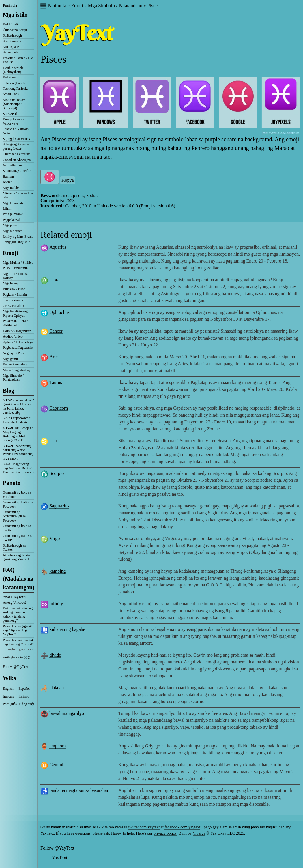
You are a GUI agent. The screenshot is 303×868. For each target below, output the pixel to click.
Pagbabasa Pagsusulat (18, 348)
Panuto (12, 483)
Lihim (7, 209)
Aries (54, 357)
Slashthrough (12, 41)
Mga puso (10, 225)
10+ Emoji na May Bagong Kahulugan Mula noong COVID (18, 434)
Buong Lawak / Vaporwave (14, 121)
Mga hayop (11, 283)
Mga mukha (11, 188)
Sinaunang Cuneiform (18, 171)
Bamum (8, 177)
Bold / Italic (11, 24)
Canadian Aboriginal (17, 160)
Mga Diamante (13, 203)
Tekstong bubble (14, 83)
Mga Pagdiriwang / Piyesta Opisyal (16, 313)
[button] (43, 7)
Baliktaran (10, 77)
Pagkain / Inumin (15, 295)
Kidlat (7, 182)
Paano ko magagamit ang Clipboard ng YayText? (17, 630)
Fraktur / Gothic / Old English (18, 60)
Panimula (10, 5)
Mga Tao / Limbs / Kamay (16, 276)
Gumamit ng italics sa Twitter (18, 538)
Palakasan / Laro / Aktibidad (15, 323)
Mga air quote (13, 231)
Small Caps (11, 94)
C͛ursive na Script (15, 30)
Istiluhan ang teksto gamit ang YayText (16, 557)
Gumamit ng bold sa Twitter (17, 528)
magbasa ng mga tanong (21, 649)
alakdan (57, 688)
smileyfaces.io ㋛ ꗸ (16, 657)
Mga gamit (10, 359)
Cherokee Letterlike (17, 154)
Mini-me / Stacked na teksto (18, 195)
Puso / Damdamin (15, 268)
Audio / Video (13, 336)
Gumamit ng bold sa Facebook (17, 494)
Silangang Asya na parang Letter (16, 146)
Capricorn (59, 408)
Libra (54, 280)
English (8, 689)
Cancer (56, 331)
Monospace (11, 47)
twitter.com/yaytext (144, 827)
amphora (57, 746)
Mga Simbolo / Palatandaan (13, 378)
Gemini (56, 765)
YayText (60, 858)
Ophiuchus (59, 312)
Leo (53, 441)
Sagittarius (59, 506)
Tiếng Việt (27, 704)
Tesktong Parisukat (16, 89)
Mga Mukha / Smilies (18, 263)
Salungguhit (11, 52)
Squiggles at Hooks (16, 139)
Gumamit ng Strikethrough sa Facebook (14, 516)
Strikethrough (12, 35)
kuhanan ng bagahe (67, 629)
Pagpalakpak (12, 220)
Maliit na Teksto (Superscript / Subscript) (14, 104)
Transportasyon (14, 300)
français (8, 696)
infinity (56, 604)
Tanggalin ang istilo (17, 242)
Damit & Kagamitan (17, 331)
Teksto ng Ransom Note (16, 131)
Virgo (55, 538)
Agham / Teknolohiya (18, 342)
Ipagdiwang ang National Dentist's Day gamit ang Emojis (18, 468)
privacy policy (165, 833)
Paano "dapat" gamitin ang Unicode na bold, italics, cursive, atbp (18, 406)
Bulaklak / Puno (14, 289)
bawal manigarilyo (67, 713)
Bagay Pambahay (15, 364)
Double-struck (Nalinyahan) (13, 70)
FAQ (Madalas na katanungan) (19, 579)
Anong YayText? (15, 597)
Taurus (56, 382)
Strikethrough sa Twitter (14, 548)
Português (10, 704)
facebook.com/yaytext (182, 827)
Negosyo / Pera (13, 353)
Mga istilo (15, 15)
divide (55, 655)
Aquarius (58, 247)
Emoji (10, 253)
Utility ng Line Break (18, 237)
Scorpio (57, 473)
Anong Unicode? (15, 603)
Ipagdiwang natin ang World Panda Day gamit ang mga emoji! (18, 452)
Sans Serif (10, 114)
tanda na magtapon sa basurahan (79, 790)
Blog (9, 391)
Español (24, 689)
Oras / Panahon (13, 306)
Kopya (68, 180)
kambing (57, 571)
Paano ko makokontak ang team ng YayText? (18, 642)
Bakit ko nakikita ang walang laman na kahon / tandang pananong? (18, 614)
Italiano (24, 696)
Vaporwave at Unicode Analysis (17, 420)
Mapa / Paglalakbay (17, 370)
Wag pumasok (13, 214)
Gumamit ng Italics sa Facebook (18, 504)
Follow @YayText (16, 667)
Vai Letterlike (12, 165)
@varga (199, 833)
